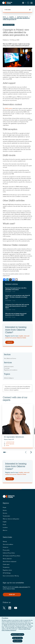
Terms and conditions (8, 544)
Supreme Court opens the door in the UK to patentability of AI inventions (16, 289)
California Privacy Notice (9, 553)
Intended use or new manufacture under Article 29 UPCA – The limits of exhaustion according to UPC (17, 297)
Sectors (5, 510)
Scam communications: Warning (11, 576)
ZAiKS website (9, 108)
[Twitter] (4, 608)
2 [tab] (7, 452)
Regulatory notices (7, 570)
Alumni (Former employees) (10, 561)
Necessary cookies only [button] (17, 634)
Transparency (6, 567)
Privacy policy (6, 550)
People (4, 507)
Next (31, 452)
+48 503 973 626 (10, 442)
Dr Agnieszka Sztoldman (14, 437)
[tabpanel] (18, 426)
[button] (24, 3)
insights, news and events (21, 587)
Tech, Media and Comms (10, 358)
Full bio (7, 446)
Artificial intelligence (9, 378)
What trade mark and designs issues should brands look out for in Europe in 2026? (16, 314)
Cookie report (6, 564)
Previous (26, 452)
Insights (12, 17)
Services (5, 513)
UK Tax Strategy (7, 573)
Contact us (5, 547)
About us (5, 530)
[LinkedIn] (10, 608)
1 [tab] (4, 452)
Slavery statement (7, 559)
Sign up (10, 342)
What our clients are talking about (11, 519)
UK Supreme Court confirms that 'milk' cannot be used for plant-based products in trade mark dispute (17, 306)
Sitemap (5, 541)
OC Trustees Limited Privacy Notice (11, 556)
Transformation (6, 516)
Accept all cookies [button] (17, 638)
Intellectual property (23, 17)
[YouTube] (16, 608)
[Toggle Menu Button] (32, 3)
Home (4, 17)
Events (4, 525)
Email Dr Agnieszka (10, 444)
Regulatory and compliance (11, 370)
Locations (5, 527)
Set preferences (17, 641)
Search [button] (28, 3)
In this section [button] (8, 10)
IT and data (7, 368)
